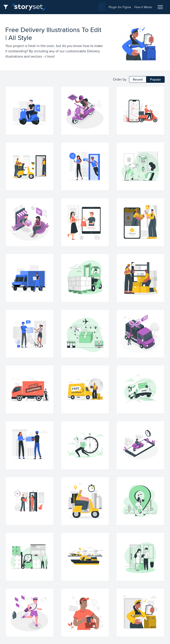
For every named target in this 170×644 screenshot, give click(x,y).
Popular (156, 79)
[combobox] (77, 7)
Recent (138, 79)
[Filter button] (7, 7)
